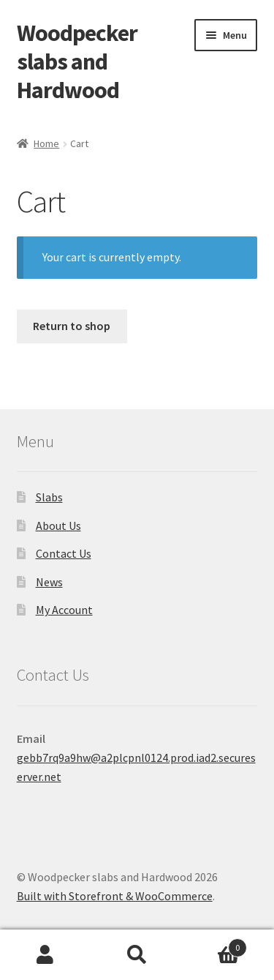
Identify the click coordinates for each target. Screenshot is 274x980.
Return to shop (72, 326)
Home (46, 143)
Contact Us (64, 553)
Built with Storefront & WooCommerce (115, 896)
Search (137, 955)
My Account (64, 610)
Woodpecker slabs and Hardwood (77, 61)
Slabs (49, 497)
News (49, 582)
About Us (58, 525)
